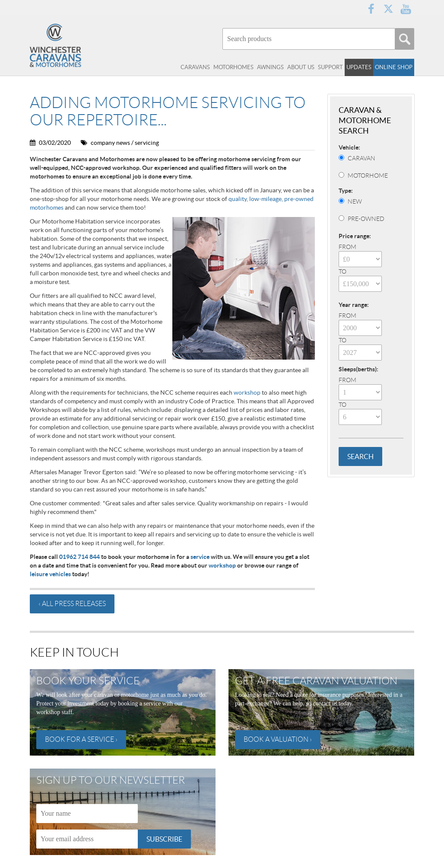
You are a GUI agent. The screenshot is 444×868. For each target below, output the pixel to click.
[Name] (87, 814)
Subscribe (164, 839)
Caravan (362, 158)
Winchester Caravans (73, 45)
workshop (247, 393)
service (200, 557)
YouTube (406, 9)
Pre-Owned (366, 219)
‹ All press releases (72, 604)
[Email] (87, 839)
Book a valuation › (278, 739)
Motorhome (368, 176)
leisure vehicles (50, 574)
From (347, 247)
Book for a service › (81, 739)
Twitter (388, 9)
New (355, 201)
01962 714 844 (79, 557)
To (343, 271)
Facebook (371, 9)
